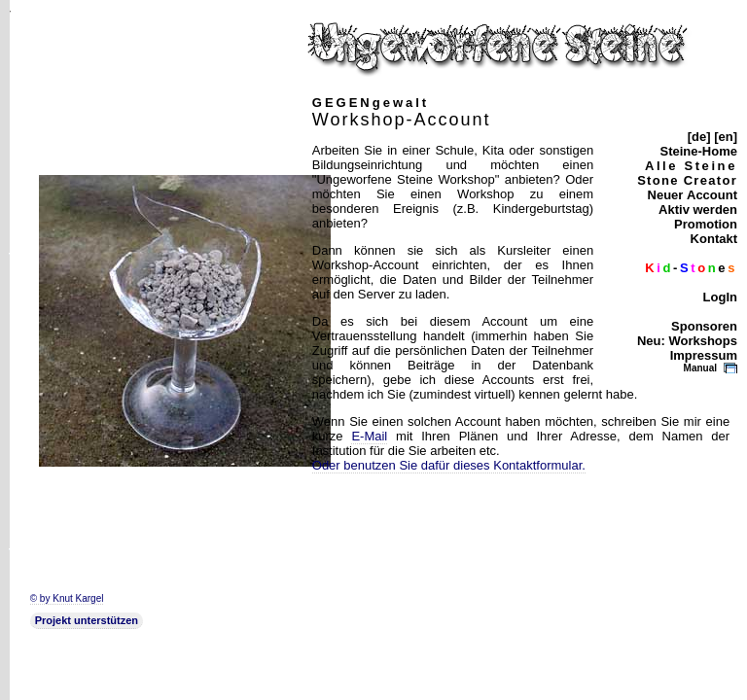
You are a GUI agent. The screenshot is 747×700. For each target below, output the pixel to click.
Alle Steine (691, 166)
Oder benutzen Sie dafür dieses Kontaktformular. (449, 465)
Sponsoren (704, 326)
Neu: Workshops (687, 341)
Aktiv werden (698, 210)
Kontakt (714, 239)
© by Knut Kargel (67, 598)
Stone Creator (687, 180)
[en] (726, 137)
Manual (700, 368)
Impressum (704, 355)
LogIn (720, 297)
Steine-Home (699, 151)
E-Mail (369, 436)
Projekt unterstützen (87, 620)
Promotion (706, 224)
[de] (699, 137)
